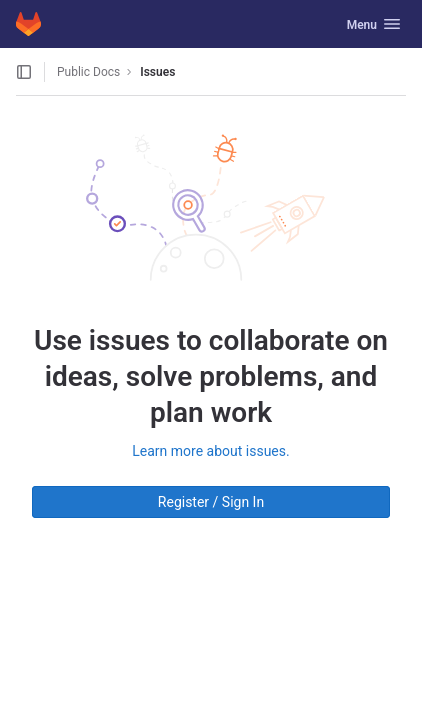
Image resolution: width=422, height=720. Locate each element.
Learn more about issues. (210, 451)
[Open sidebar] (24, 72)
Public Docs (88, 72)
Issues (157, 72)
